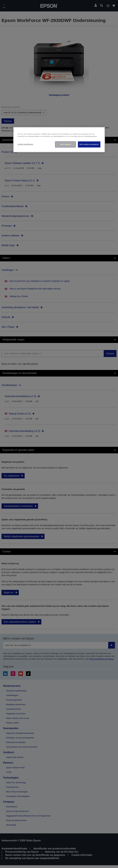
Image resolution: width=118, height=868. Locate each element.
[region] (59, 140)
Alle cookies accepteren (89, 144)
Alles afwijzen (66, 144)
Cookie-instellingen (25, 144)
